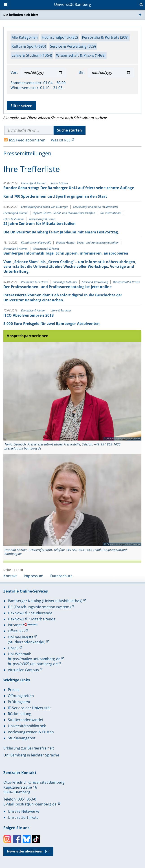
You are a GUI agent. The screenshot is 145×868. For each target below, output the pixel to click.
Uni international (111, 213)
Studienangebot (22, 738)
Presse (14, 690)
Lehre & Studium (14, 219)
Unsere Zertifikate (23, 817)
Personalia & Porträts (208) (105, 37)
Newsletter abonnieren (25, 851)
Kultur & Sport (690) (29, 46)
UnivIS (13, 648)
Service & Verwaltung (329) (73, 46)
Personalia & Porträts (35, 282)
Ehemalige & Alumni (34, 183)
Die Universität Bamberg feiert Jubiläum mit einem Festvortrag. (61, 232)
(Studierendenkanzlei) (27, 642)
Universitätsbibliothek (27, 726)
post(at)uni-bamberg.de (36, 804)
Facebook (17, 839)
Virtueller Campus (23, 670)
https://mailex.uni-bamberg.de (34, 659)
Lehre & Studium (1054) (32, 55)
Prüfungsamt (19, 702)
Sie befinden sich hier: (21, 15)
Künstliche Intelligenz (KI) (37, 243)
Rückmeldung (20, 714)
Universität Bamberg (72, 4)
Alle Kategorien (25, 37)
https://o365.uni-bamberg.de (33, 664)
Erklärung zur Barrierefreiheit (29, 748)
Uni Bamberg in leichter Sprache (31, 755)
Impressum (34, 576)
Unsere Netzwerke (24, 811)
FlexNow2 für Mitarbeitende (32, 619)
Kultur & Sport (59, 183)
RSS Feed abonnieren (27, 140)
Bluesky (27, 839)
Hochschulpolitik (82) (60, 37)
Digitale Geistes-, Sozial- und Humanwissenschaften (64, 213)
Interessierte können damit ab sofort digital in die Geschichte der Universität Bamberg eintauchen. (63, 298)
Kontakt (10, 576)
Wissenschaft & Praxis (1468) (81, 55)
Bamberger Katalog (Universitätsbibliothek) (45, 601)
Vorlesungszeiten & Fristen (31, 732)
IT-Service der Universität (30, 708)
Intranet (15, 625)
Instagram (7, 839)
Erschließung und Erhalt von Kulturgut (45, 207)
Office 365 (16, 631)
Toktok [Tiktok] (36, 839)
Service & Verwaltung (96, 282)
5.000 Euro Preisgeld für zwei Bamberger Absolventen (52, 324)
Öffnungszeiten (21, 696)
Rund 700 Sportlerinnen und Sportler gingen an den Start (55, 196)
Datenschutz (61, 576)
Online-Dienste (21, 637)
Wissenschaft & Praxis (42, 219)
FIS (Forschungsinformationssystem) (39, 607)
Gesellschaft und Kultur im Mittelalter (96, 207)
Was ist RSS (61, 140)
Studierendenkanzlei (25, 720)
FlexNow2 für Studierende (30, 613)
